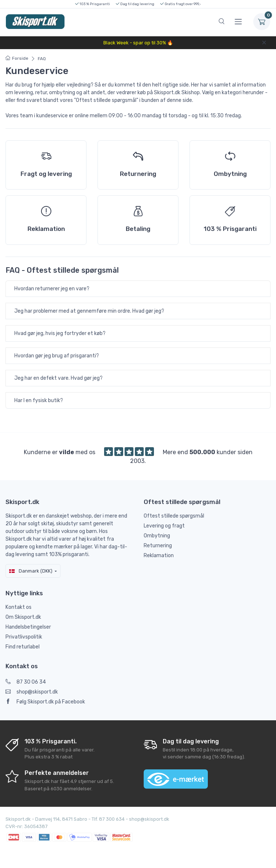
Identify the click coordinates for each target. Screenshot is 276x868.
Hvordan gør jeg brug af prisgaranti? (57, 356)
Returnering (158, 546)
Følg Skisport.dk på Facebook (45, 702)
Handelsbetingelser (28, 627)
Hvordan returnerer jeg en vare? (52, 289)
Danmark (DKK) (31, 571)
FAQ (42, 59)
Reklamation (159, 556)
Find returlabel (23, 647)
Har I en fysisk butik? (39, 400)
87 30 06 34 (26, 682)
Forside (17, 58)
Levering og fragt (164, 526)
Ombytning (157, 536)
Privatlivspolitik (24, 637)
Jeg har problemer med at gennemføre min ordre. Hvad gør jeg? (89, 311)
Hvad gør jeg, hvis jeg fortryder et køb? (60, 333)
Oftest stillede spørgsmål (174, 516)
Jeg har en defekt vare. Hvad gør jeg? (58, 378)
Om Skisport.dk (23, 617)
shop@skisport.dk (32, 692)
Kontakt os (19, 607)
